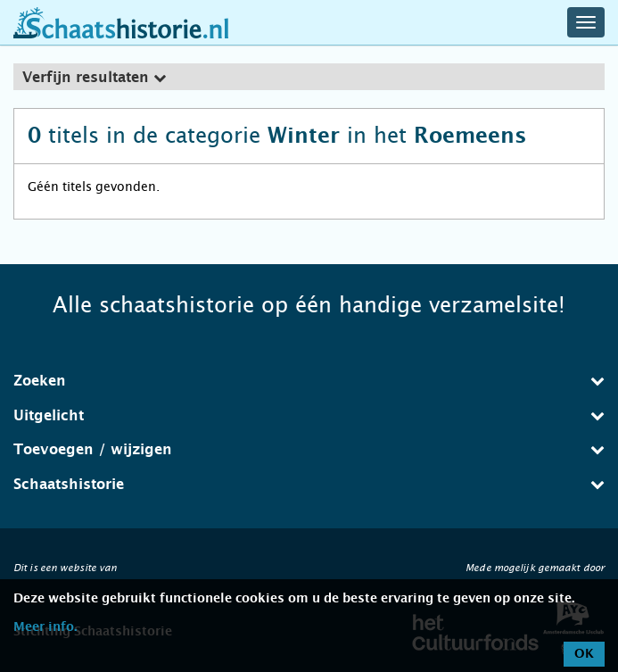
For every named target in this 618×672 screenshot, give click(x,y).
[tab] (309, 77)
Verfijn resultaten (94, 78)
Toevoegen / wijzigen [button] (309, 449)
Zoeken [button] (309, 381)
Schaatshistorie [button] (309, 484)
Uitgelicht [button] (309, 415)
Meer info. (45, 627)
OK (584, 654)
